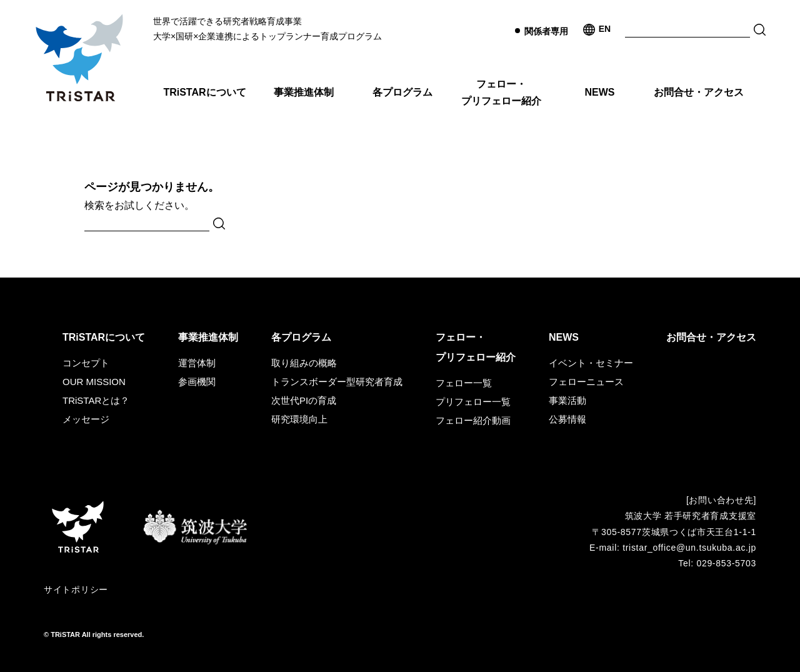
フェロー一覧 (464, 383)
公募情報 (567, 419)
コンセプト (86, 363)
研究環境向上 (299, 419)
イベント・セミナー (591, 363)
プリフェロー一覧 (473, 402)
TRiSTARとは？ (96, 400)
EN (605, 29)
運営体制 (197, 363)
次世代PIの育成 (304, 400)
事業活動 (567, 400)
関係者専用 (546, 31)
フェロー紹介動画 (473, 420)
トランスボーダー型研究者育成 (337, 382)
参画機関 (197, 382)
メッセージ (86, 419)
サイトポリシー (76, 589)
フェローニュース (586, 382)
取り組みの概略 (304, 363)
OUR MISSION (94, 382)
